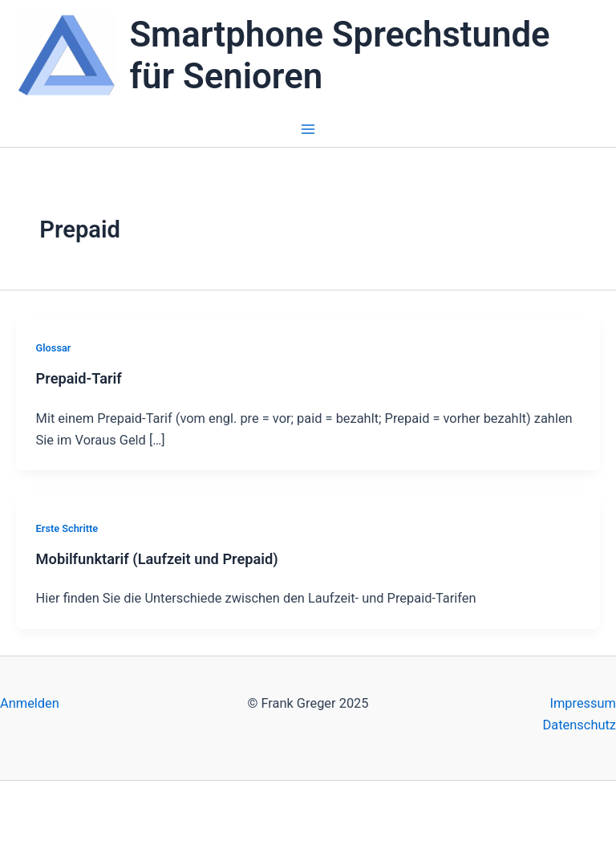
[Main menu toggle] (308, 130)
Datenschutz (580, 725)
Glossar (54, 348)
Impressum (583, 703)
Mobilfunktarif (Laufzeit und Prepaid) (157, 559)
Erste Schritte (67, 528)
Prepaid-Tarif (79, 378)
